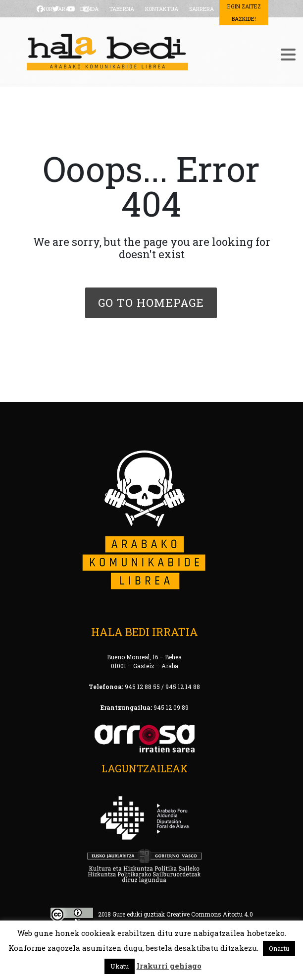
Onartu (279, 948)
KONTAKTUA (162, 9)
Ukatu (120, 966)
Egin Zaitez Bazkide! (244, 12)
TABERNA (122, 9)
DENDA (89, 9)
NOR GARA (55, 9)
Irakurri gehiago (169, 966)
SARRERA (202, 9)
